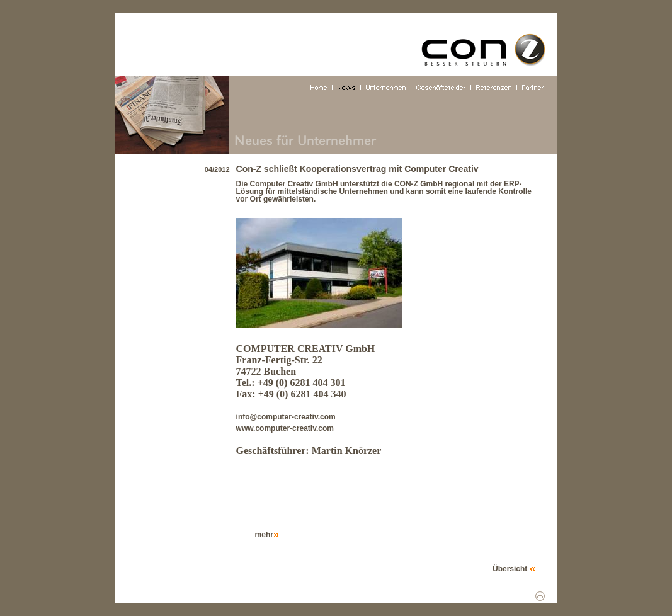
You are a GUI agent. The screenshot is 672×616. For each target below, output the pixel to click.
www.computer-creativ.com (285, 428)
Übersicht (514, 569)
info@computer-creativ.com (286, 417)
